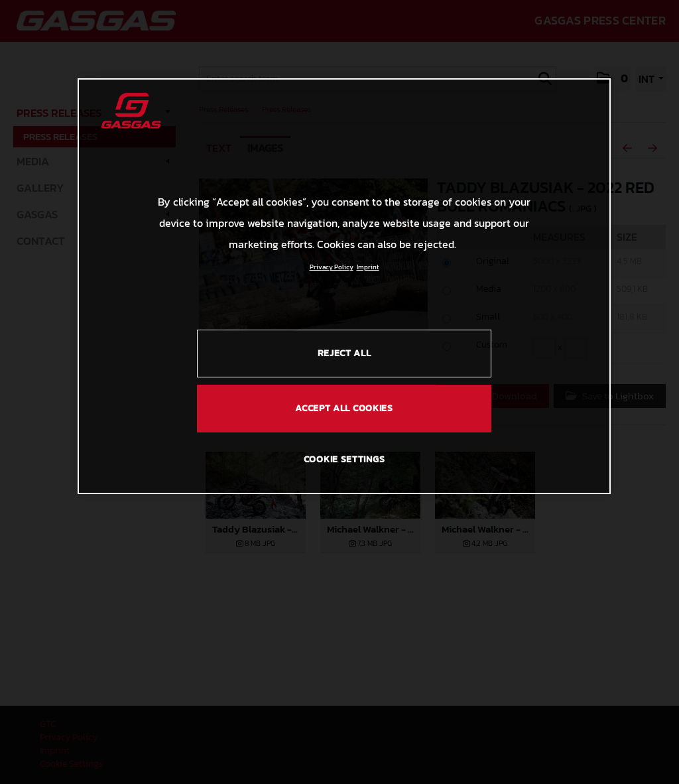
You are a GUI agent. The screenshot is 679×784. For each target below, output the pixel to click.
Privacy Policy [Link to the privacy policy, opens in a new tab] (332, 267)
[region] (344, 286)
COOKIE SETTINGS (344, 459)
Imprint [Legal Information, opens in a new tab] (368, 267)
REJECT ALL (344, 353)
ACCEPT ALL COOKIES (344, 408)
